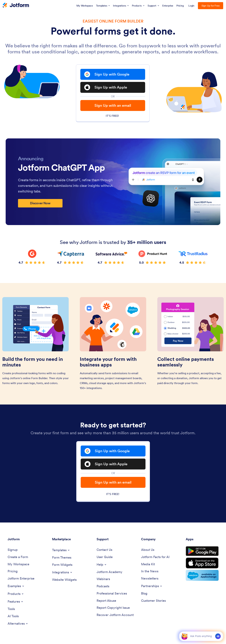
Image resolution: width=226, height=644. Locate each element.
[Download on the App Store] (202, 563)
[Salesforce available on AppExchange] (202, 575)
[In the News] (150, 571)
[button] (184, 636)
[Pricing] (13, 571)
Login (191, 6)
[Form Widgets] (62, 565)
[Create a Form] (18, 557)
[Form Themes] (62, 558)
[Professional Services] (112, 594)
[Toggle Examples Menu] (16, 586)
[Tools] (11, 609)
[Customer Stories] (153, 601)
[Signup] (13, 550)
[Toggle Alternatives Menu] (18, 624)
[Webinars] (103, 579)
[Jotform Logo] (16, 5)
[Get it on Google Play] (202, 551)
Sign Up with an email (113, 105)
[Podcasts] (103, 586)
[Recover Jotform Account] (115, 615)
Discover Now (40, 203)
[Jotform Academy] (109, 572)
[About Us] (148, 550)
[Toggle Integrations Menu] (62, 572)
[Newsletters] (150, 579)
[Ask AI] (201, 636)
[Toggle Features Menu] (16, 602)
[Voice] (218, 636)
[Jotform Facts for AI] (155, 557)
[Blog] (144, 594)
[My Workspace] (18, 564)
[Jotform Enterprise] (21, 579)
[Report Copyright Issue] (113, 608)
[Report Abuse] (106, 601)
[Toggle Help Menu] (102, 565)
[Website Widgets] (64, 580)
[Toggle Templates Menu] (61, 550)
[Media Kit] (148, 564)
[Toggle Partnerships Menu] (152, 586)
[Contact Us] (104, 550)
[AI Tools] (13, 616)
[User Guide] (105, 557)
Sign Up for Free (211, 6)
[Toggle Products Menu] (16, 594)
